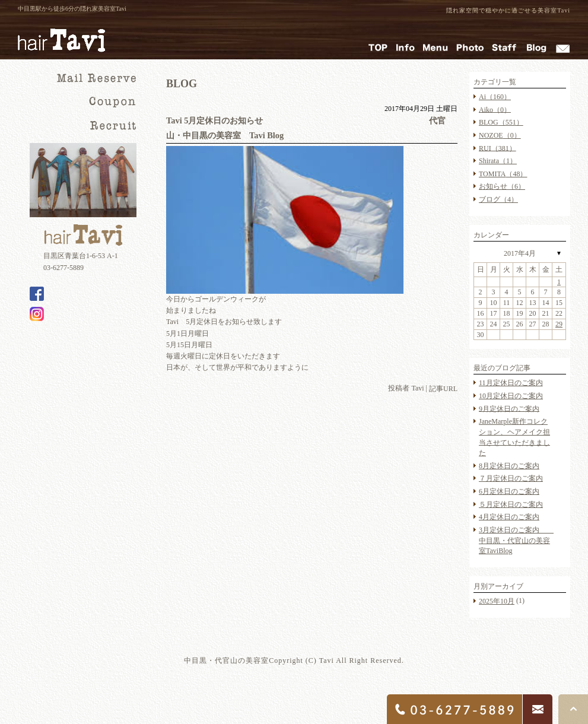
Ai (495, 97)
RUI (498, 148)
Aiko (495, 109)
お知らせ (502, 186)
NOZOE (500, 135)
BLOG (501, 122)
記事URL (443, 389)
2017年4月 (520, 253)
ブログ (498, 199)
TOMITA (503, 174)
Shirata (498, 161)
